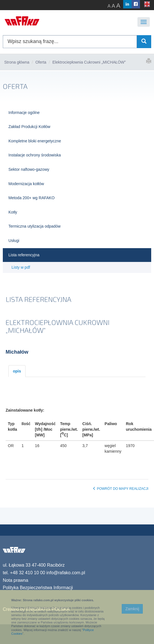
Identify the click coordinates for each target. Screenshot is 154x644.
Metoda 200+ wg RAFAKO (32, 198)
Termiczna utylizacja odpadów (35, 226)
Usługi (14, 241)
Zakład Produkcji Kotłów (29, 127)
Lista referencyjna (24, 255)
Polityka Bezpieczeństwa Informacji (38, 588)
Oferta (41, 62)
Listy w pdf (21, 267)
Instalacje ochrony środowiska (35, 155)
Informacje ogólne (24, 113)
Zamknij (132, 609)
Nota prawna (16, 580)
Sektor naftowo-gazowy (29, 169)
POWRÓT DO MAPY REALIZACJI (120, 489)
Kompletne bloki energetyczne (35, 141)
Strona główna (17, 62)
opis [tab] (17, 371)
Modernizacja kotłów (26, 184)
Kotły (13, 212)
